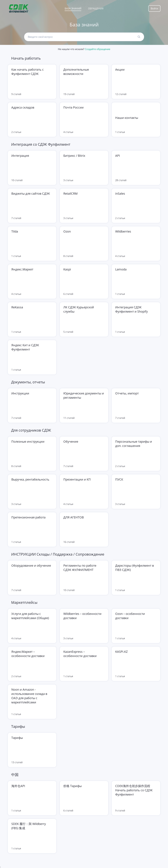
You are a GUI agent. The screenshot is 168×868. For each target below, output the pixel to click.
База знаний (73, 8)
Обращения (96, 8)
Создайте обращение (98, 49)
